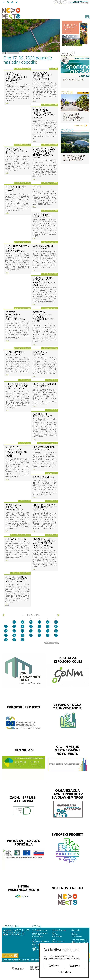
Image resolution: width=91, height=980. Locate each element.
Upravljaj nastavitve (64, 972)
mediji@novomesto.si (82, 940)
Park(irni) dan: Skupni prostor (42, 216)
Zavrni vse (75, 966)
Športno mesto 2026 (73, 80)
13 (56, 626)
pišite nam (10, 956)
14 (6, 631)
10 (31, 626)
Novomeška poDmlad (40, 354)
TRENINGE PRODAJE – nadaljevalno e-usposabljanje (17, 386)
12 (48, 626)
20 (56, 631)
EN (65, 2)
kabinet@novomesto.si (58, 941)
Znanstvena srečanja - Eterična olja (14, 507)
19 (48, 631)
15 (14, 631)
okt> (58, 615)
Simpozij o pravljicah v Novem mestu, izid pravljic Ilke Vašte (16, 452)
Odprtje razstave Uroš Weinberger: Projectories (16, 579)
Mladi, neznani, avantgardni (15, 354)
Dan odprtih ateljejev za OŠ (43, 415)
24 (31, 635)
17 (31, 631)
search (56, 2)
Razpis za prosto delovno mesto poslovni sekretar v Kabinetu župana (73, 117)
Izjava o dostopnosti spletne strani (16, 960)
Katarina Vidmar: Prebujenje (43, 248)
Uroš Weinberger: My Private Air (44, 449)
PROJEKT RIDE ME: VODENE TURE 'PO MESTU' (16, 189)
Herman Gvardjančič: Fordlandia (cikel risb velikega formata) (17, 77)
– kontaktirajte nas (79, 2)
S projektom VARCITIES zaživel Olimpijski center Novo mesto (74, 158)
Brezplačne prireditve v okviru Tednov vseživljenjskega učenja (44, 113)
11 (39, 626)
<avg (4, 615)
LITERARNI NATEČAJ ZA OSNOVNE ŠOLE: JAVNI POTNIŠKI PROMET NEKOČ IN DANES (44, 153)
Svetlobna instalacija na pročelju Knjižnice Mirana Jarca (43, 317)
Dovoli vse (54, 966)
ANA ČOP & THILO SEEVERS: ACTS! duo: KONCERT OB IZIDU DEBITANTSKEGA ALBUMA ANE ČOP (44, 543)
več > (7, 103)
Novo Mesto (16, 13)
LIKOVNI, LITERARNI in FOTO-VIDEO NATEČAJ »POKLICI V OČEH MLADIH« (44, 281)
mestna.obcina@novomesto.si (41, 941)
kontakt (60, 2)
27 (56, 635)
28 (6, 640)
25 (39, 635)
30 (23, 640)
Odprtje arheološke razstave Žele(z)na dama (15, 316)
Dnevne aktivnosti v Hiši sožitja (44, 385)
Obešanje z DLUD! (16, 539)
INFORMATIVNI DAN (43, 477)
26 (48, 635)
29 (14, 640)
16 (23, 631)
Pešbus (37, 187)
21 (6, 635)
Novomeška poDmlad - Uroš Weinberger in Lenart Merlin (42, 76)
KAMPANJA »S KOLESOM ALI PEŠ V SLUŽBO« (16, 151)
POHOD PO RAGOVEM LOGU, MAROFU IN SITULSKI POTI (44, 507)
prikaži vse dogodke (51, 643)
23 (23, 635)
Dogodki (6, 53)
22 (14, 635)
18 (39, 631)
